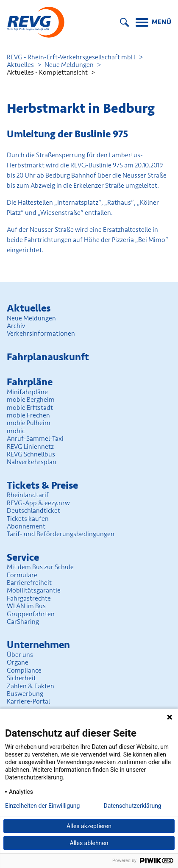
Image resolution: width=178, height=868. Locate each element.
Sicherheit (21, 678)
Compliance (24, 670)
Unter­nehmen (38, 645)
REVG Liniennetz (30, 447)
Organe (18, 662)
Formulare (22, 575)
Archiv (16, 326)
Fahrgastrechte (29, 598)
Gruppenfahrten (31, 614)
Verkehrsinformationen (41, 334)
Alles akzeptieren (89, 826)
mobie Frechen (28, 415)
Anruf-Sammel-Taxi (35, 439)
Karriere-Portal (28, 701)
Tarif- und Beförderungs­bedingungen (61, 534)
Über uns (20, 655)
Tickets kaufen (28, 519)
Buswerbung (25, 694)
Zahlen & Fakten (31, 686)
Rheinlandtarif (28, 495)
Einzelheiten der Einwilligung (42, 806)
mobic (16, 431)
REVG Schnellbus (31, 454)
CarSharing (23, 622)
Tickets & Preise (42, 485)
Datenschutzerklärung (132, 806)
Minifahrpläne (27, 392)
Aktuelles (20, 65)
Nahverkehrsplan (32, 462)
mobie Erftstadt (30, 408)
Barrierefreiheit (29, 583)
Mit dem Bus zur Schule (40, 567)
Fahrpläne (30, 382)
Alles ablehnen (89, 843)
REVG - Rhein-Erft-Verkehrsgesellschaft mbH (71, 57)
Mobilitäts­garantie (34, 590)
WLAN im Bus (26, 606)
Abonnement (26, 526)
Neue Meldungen (69, 65)
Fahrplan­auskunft (48, 357)
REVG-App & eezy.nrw (38, 503)
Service (23, 558)
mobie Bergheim (31, 400)
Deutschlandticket (33, 511)
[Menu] (153, 23)
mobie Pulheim (29, 423)
